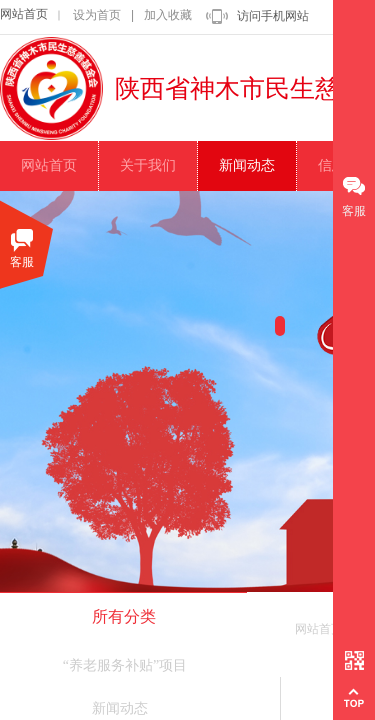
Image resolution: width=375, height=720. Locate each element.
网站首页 (24, 14)
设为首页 (97, 15)
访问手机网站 (273, 16)
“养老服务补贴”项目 (125, 665)
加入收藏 (168, 15)
